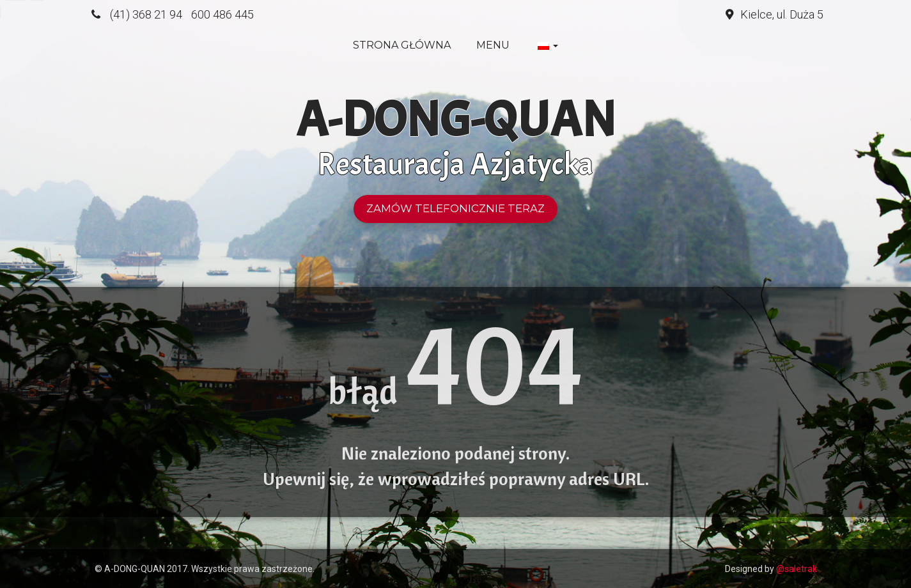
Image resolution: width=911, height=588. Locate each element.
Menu (493, 45)
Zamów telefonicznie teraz (455, 208)
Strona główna (402, 45)
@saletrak (797, 569)
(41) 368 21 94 (146, 14)
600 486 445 (222, 14)
